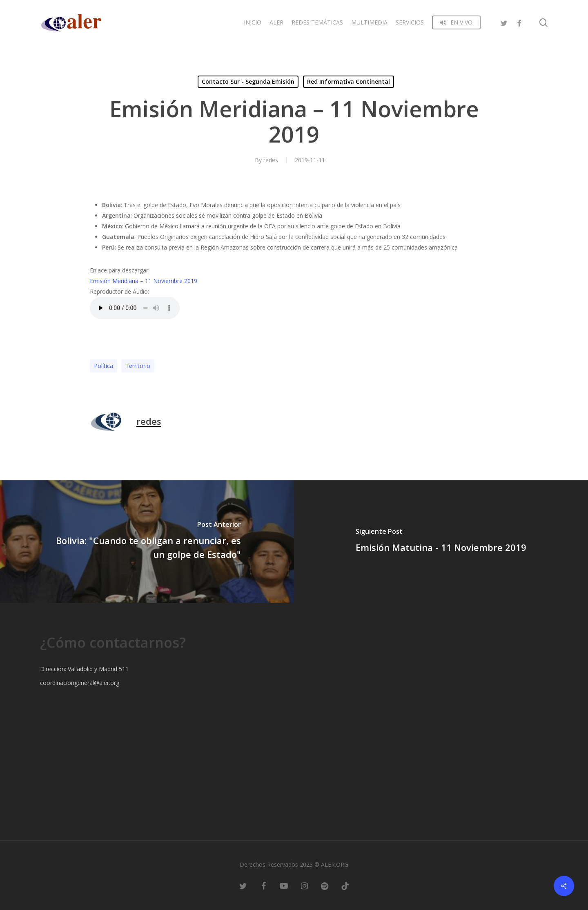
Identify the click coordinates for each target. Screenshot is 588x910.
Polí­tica (104, 366)
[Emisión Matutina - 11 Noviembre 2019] (441, 542)
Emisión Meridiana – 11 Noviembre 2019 (144, 281)
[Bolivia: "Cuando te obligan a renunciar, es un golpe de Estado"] (147, 542)
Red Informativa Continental (349, 81)
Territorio (138, 366)
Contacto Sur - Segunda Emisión (248, 81)
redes (271, 160)
